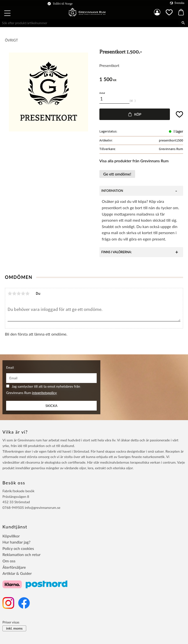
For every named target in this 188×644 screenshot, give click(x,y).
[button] (8, 14)
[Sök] (183, 23)
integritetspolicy (44, 393)
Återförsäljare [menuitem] (14, 567)
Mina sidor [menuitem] (157, 12)
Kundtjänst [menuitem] (15, 527)
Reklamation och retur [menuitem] (22, 554)
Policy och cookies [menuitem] (18, 548)
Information (112, 191)
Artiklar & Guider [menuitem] (17, 573)
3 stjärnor (19, 294)
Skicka (52, 406)
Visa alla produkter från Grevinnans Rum (134, 161)
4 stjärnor (23, 294)
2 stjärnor (14, 294)
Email (10, 368)
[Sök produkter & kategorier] (89, 23)
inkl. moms (14, 628)
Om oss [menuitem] (9, 561)
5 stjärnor (27, 294)
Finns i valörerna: (117, 252)
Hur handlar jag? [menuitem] (16, 542)
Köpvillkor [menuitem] (11, 536)
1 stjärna (10, 294)
